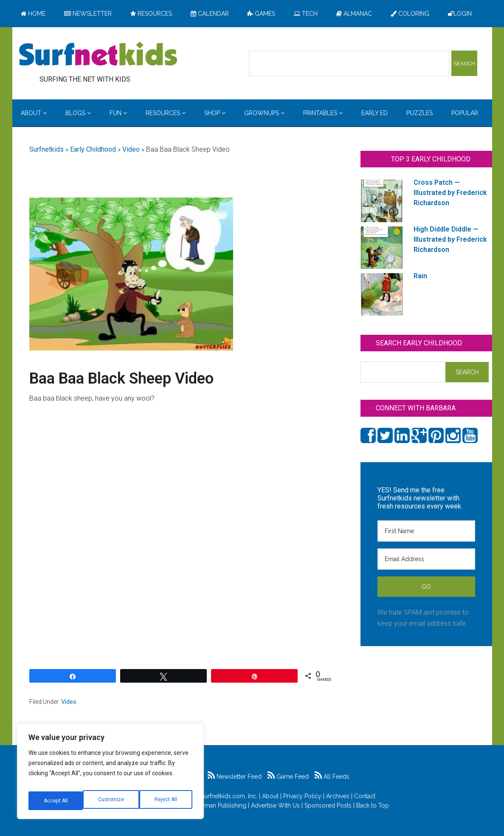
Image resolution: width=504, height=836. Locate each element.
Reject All (111, 801)
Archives (338, 796)
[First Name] (426, 531)
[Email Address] (426, 559)
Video (131, 149)
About (270, 796)
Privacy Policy (302, 796)
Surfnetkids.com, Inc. (229, 796)
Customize (56, 801)
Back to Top (373, 805)
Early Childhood (93, 149)
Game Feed (288, 777)
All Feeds (332, 777)
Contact (365, 796)
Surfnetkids (46, 149)
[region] (110, 774)
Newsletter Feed (235, 777)
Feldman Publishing (219, 805)
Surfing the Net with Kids (98, 55)
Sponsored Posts (328, 805)
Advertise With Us (275, 805)
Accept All (166, 801)
